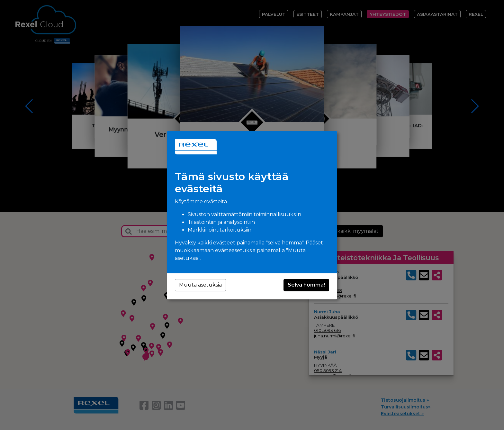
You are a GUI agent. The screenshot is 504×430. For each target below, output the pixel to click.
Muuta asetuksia (200, 285)
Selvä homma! (306, 285)
